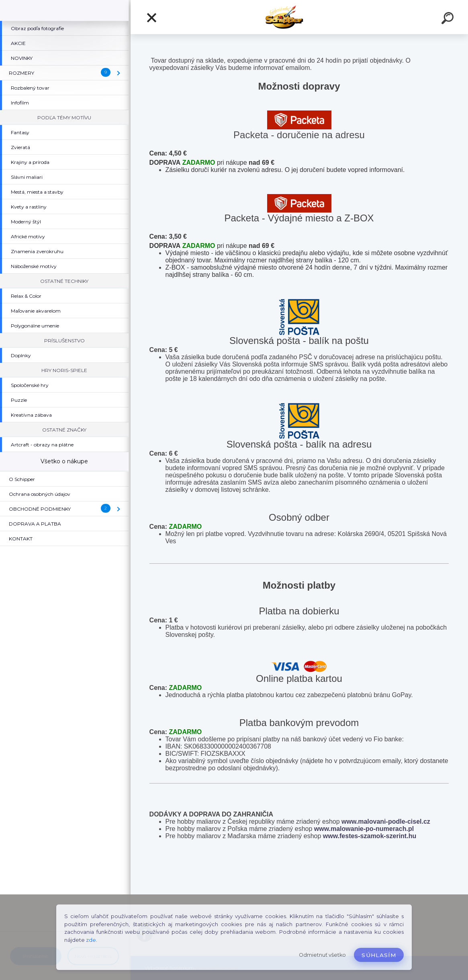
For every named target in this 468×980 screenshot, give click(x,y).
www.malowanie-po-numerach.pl (364, 829)
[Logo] (299, 17)
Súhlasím (379, 955)
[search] (449, 19)
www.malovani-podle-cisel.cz (386, 821)
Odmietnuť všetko (322, 955)
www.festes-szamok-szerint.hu (370, 836)
